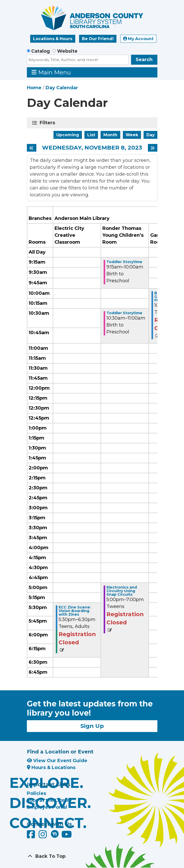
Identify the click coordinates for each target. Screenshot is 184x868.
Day (150, 135)
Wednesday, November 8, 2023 (92, 148)
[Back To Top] (92, 856)
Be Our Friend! (98, 39)
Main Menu (51, 72)
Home (34, 88)
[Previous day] (32, 148)
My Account (138, 39)
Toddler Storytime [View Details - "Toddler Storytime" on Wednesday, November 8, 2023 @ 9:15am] (124, 262)
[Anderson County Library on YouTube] (67, 836)
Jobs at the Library (49, 800)
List (91, 135)
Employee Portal (47, 807)
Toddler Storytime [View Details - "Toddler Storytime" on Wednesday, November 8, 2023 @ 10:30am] (124, 313)
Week (132, 135)
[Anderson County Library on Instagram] (43, 836)
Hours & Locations (51, 768)
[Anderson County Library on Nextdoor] (55, 834)
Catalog (41, 51)
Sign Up (92, 726)
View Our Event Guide (57, 761)
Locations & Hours (53, 39)
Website (67, 51)
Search (144, 60)
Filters (48, 123)
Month (110, 135)
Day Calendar (62, 88)
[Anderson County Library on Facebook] (32, 836)
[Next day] (153, 148)
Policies (36, 793)
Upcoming (68, 135)
